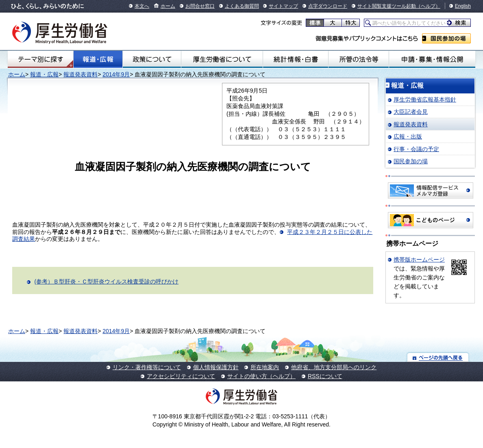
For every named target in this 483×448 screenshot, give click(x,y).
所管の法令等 (359, 59)
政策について (152, 59)
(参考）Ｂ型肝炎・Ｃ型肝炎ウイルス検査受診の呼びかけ (106, 281)
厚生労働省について (222, 59)
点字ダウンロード (328, 6)
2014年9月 (116, 74)
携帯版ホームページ (419, 260)
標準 (315, 23)
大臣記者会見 (411, 112)
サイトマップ (283, 6)
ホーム (168, 6)
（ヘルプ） (428, 6)
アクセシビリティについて (181, 376)
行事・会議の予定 (416, 149)
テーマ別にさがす (41, 59)
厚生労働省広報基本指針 (425, 100)
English (463, 6)
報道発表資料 (80, 74)
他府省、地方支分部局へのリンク (334, 367)
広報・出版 (408, 136)
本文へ (142, 6)
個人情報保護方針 (216, 367)
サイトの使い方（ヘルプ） (261, 376)
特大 (351, 23)
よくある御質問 (242, 6)
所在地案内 (265, 367)
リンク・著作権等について (147, 367)
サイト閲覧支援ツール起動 (387, 6)
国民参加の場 (446, 38)
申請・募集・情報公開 (432, 59)
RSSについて (325, 376)
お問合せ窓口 (200, 6)
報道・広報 (98, 59)
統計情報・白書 (296, 59)
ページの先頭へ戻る (438, 357)
